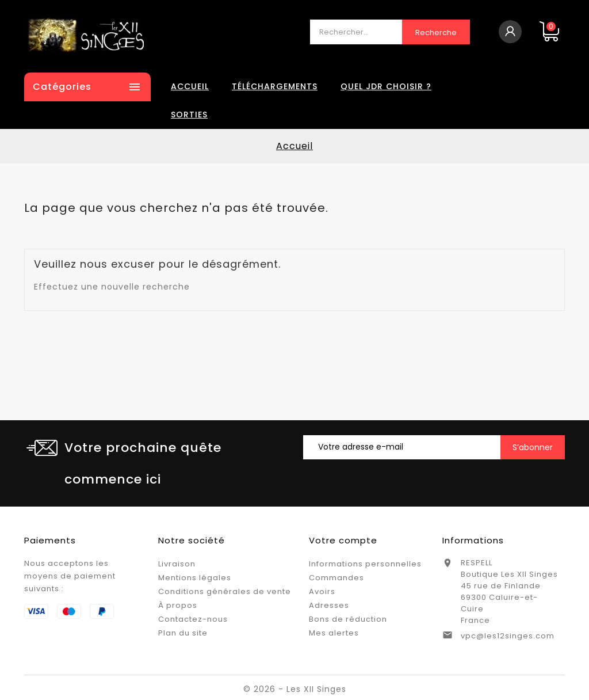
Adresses (329, 605)
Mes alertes (334, 633)
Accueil (190, 86)
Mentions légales (195, 578)
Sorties (189, 115)
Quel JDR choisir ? (386, 86)
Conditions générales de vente (225, 591)
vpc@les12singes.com (508, 636)
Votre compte (343, 540)
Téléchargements (275, 86)
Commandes (336, 578)
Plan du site (183, 633)
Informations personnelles (365, 564)
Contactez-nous (193, 619)
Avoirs (322, 591)
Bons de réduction (348, 619)
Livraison (177, 564)
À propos (178, 605)
